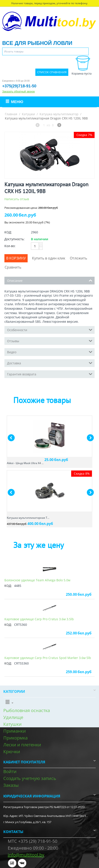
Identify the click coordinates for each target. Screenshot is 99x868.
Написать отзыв (17, 199)
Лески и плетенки (22, 745)
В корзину (16, 258)
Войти (10, 771)
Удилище (13, 717)
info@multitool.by (26, 855)
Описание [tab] (50, 280)
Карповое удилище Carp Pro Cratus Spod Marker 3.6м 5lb (48, 658)
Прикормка (15, 738)
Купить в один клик (49, 258)
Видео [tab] (50, 352)
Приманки (15, 731)
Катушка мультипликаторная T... (28, 518)
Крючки (12, 752)
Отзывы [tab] (50, 341)
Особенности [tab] (50, 330)
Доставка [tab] (50, 363)
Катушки (28, 114)
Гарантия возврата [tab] (50, 374)
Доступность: (14, 239)
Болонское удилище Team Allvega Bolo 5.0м (37, 580)
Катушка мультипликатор (59, 114)
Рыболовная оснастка (27, 710)
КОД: (8, 232)
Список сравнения (52, 72)
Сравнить (13, 267)
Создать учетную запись (30, 778)
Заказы (11, 785)
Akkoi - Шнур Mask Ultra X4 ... (25, 463)
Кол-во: (10, 246)
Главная (11, 114)
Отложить (78, 258)
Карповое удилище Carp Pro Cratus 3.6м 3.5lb (39, 619)
